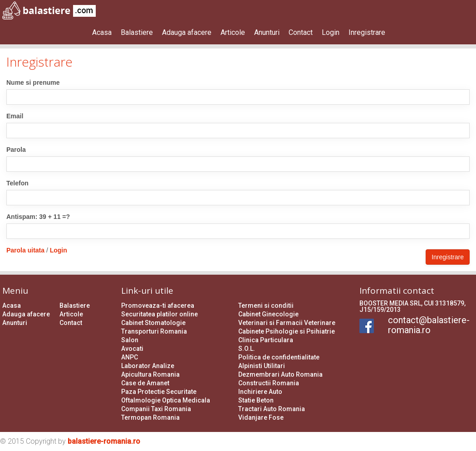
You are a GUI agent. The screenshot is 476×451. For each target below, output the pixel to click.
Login (331, 32)
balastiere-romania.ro (104, 441)
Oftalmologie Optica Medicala (166, 400)
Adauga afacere (187, 32)
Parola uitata (25, 250)
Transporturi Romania (154, 331)
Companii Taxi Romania (156, 409)
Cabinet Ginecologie (268, 314)
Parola (16, 150)
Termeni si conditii (266, 306)
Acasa (102, 32)
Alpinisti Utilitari (262, 366)
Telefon (17, 183)
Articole (233, 32)
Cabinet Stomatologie (153, 323)
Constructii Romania (269, 383)
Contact (301, 32)
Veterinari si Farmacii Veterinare (287, 323)
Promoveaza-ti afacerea (158, 306)
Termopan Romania (150, 417)
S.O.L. (247, 349)
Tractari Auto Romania (272, 409)
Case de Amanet (145, 383)
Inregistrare (367, 32)
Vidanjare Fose (261, 417)
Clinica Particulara (266, 340)
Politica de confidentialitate (279, 357)
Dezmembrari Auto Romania (280, 374)
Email (15, 116)
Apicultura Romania (150, 374)
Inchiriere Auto (260, 392)
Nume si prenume (33, 82)
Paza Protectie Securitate (159, 392)
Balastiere (137, 32)
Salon (130, 340)
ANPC (130, 357)
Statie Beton (256, 400)
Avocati (132, 349)
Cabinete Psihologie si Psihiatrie (287, 331)
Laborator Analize (148, 366)
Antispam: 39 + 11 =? (38, 217)
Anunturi (267, 32)
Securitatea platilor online (159, 314)
